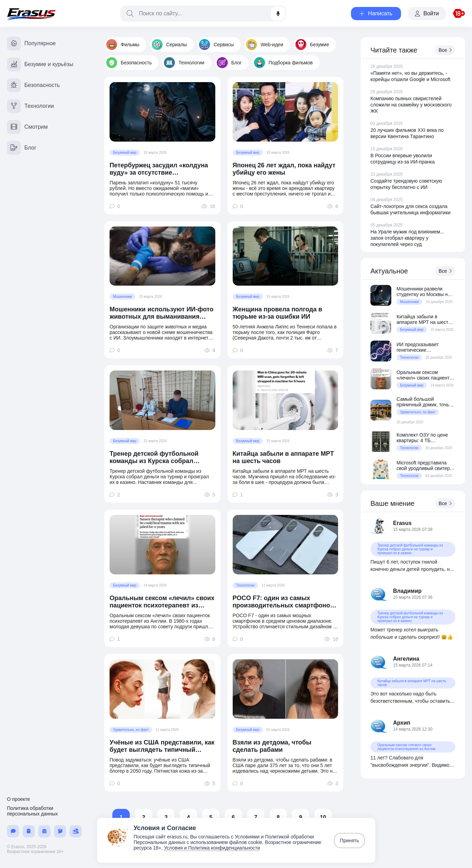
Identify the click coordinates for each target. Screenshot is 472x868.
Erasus (402, 523)
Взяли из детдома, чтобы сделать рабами (272, 746)
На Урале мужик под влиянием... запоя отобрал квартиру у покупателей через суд (407, 238)
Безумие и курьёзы (40, 64)
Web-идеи (265, 45)
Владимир (407, 591)
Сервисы (216, 45)
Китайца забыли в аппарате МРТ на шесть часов (283, 457)
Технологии (184, 63)
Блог (229, 63)
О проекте (18, 799)
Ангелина (406, 659)
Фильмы (123, 45)
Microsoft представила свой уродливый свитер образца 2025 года (423, 465)
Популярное (31, 43)
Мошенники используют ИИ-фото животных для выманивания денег (162, 313)
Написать (376, 13)
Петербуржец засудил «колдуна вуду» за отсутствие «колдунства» (159, 169)
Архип (402, 723)
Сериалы (169, 45)
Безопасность (129, 63)
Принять (349, 841)
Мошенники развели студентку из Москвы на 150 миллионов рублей (423, 292)
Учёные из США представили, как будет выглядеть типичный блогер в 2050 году (162, 746)
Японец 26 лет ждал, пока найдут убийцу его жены (284, 169)
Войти (427, 13)
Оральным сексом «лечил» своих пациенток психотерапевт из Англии (162, 602)
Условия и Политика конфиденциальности (212, 848)
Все (445, 50)
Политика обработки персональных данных (32, 811)
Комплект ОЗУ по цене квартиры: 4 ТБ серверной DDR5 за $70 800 (424, 438)
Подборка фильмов (283, 63)
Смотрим (27, 127)
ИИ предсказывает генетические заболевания (418, 347)
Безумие (312, 45)
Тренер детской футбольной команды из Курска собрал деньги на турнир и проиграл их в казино (162, 457)
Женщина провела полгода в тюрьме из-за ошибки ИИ (278, 313)
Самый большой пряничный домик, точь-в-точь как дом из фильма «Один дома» (426, 402)
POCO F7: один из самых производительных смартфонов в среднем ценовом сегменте (283, 602)
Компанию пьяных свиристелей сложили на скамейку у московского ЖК (411, 105)
